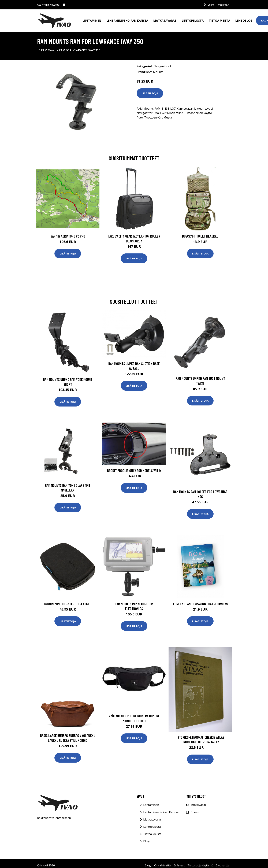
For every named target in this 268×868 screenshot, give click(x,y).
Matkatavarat (165, 19)
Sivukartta (223, 862)
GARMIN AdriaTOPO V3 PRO (68, 232)
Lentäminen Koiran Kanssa (161, 808)
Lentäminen (92, 19)
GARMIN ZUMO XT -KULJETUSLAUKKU (68, 600)
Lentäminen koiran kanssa (127, 19)
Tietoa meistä (219, 19)
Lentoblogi (244, 19)
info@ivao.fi (221, 5)
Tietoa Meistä (152, 830)
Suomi (208, 5)
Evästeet (179, 862)
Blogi (147, 837)
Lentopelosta (193, 19)
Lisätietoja (150, 89)
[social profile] (64, 5)
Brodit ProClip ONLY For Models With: (134, 466)
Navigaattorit (162, 62)
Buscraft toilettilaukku (200, 232)
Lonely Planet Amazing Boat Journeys (200, 600)
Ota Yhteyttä (162, 862)
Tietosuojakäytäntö (200, 862)
